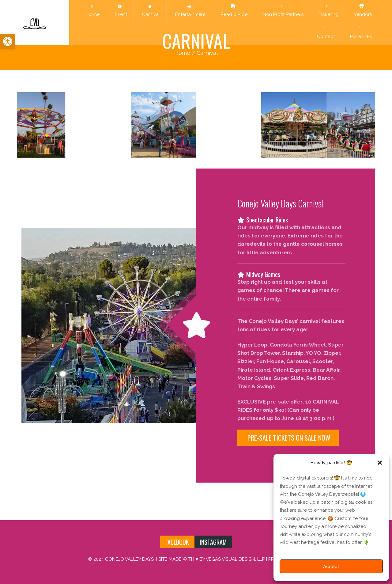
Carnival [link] (150, 11)
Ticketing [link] (327, 11)
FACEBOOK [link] (177, 542)
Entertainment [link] (189, 11)
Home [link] (92, 11)
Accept (331, 567)
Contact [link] (325, 33)
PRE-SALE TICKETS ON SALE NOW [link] (288, 438)
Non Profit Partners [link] (282, 11)
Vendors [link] (362, 11)
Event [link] (120, 11)
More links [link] (360, 33)
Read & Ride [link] (233, 11)
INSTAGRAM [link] (213, 542)
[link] (8, 41)
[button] (380, 463)
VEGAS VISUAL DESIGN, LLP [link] (235, 559)
